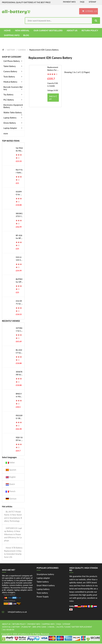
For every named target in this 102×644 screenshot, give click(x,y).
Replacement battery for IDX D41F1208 (53, 69)
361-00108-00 (8, 630)
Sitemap (92, 2)
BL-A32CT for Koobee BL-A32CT (19, 352)
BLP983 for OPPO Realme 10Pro (19, 281)
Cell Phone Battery (13, 61)
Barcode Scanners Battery (13, 89)
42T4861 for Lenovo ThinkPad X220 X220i (19, 330)
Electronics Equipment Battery (13, 106)
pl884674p (26, 627)
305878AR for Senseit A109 (19, 374)
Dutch (10, 485)
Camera (22, 50)
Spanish (11, 470)
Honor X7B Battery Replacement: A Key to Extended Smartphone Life (13, 553)
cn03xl (51, 627)
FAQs (82, 2)
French (11, 492)
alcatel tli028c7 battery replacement (74, 627)
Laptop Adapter (13, 128)
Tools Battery (13, 77)
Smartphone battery (45, 575)
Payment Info (69, 2)
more (6, 134)
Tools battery (42, 593)
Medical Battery (13, 82)
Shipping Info (48, 624)
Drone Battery (13, 123)
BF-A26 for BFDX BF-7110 (19, 237)
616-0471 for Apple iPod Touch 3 (19, 303)
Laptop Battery (13, 118)
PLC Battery (13, 100)
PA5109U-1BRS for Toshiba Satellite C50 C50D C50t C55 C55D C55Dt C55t (19, 417)
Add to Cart (53, 98)
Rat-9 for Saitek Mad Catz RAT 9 (19, 172)
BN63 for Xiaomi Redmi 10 (19, 395)
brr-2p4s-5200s (40, 627)
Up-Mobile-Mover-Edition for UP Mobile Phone (19, 150)
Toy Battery (13, 95)
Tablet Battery (13, 67)
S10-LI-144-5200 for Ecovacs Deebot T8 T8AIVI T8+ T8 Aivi (19, 259)
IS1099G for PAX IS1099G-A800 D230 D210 (19, 194)
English (11, 477)
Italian (10, 463)
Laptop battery (43, 590)
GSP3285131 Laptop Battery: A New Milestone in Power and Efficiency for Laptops (13, 535)
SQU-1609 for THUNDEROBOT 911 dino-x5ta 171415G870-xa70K (19, 439)
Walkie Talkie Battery (13, 113)
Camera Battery (13, 72)
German (11, 499)
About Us (6, 624)
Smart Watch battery (46, 586)
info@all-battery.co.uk (17, 612)
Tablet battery (43, 582)
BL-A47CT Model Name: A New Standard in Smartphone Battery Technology (13, 517)
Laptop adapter (43, 578)
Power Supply (43, 597)
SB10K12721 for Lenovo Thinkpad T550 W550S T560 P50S (19, 215)
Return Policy (19, 624)
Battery (11, 50)
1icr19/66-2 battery (11, 627)
